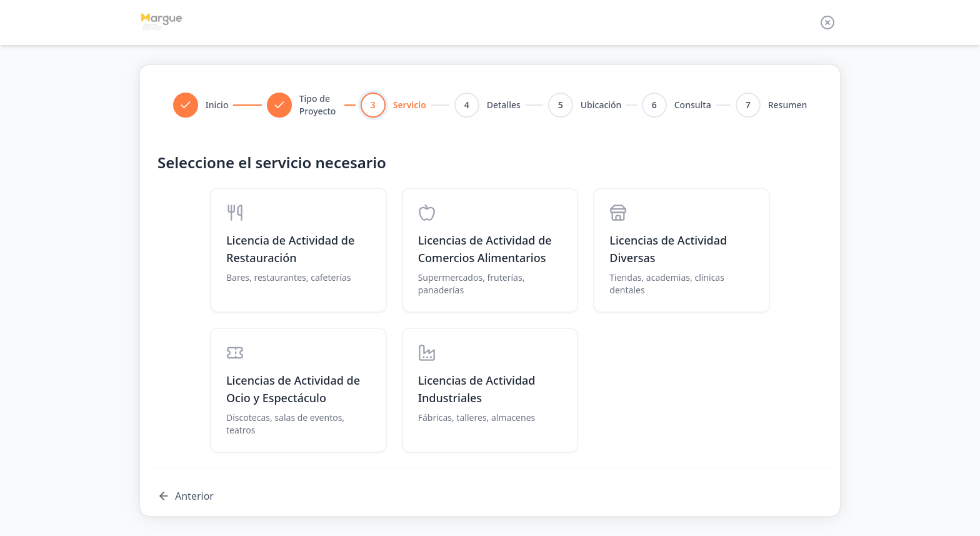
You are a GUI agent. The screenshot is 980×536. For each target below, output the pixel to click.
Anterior (186, 496)
